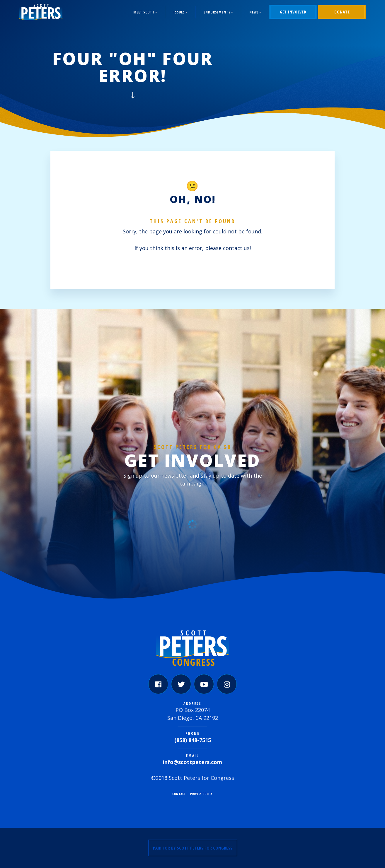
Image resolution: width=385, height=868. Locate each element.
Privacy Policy (201, 794)
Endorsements (217, 12)
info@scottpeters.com (192, 762)
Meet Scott (144, 12)
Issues (179, 12)
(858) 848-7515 (193, 740)
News (254, 12)
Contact (179, 794)
